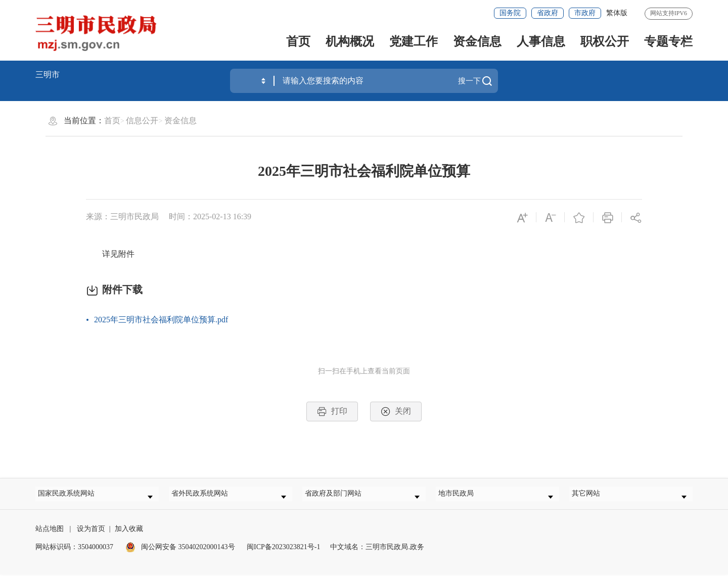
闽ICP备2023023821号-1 (283, 553)
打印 (332, 411)
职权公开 (605, 41)
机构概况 (350, 41)
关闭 (396, 411)
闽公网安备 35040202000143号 (180, 553)
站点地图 (50, 535)
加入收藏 (129, 535)
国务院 (510, 13)
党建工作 (414, 41)
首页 (298, 41)
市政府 (585, 13)
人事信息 (541, 41)
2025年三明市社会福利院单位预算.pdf (161, 320)
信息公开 (142, 120)
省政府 (548, 13)
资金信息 (477, 41)
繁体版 (617, 13)
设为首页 (91, 535)
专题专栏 (668, 41)
